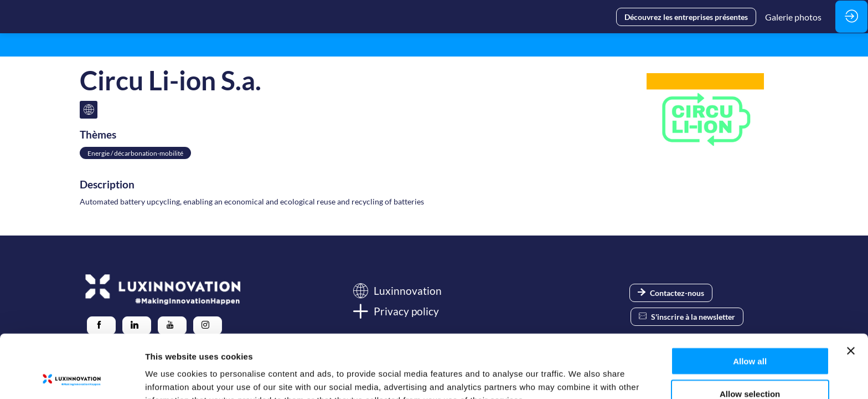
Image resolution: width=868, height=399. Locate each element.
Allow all (750, 302)
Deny (750, 367)
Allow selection (750, 334)
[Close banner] (851, 291)
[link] (793, 17)
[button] (686, 17)
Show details (581, 377)
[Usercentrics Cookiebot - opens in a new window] (72, 377)
